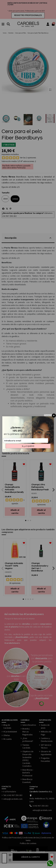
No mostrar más (49, 416)
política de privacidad (26, 450)
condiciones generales (15, 450)
